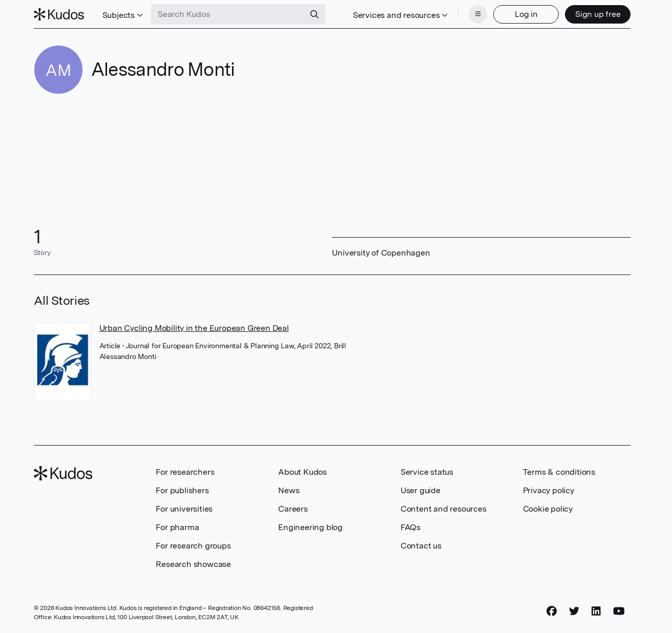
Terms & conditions (559, 472)
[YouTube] (619, 611)
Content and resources (444, 509)
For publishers (182, 490)
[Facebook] (552, 611)
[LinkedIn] (596, 611)
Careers (293, 509)
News (289, 490)
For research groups (193, 546)
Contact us (421, 546)
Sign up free (598, 14)
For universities (184, 509)
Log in (526, 14)
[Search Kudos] (228, 14)
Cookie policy (548, 509)
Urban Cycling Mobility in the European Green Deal (194, 328)
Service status (427, 472)
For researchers (185, 472)
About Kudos (302, 472)
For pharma (177, 527)
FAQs (411, 527)
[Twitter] (574, 611)
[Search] (314, 14)
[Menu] (478, 14)
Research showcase (193, 564)
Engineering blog (310, 527)
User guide (421, 490)
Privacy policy (549, 490)
